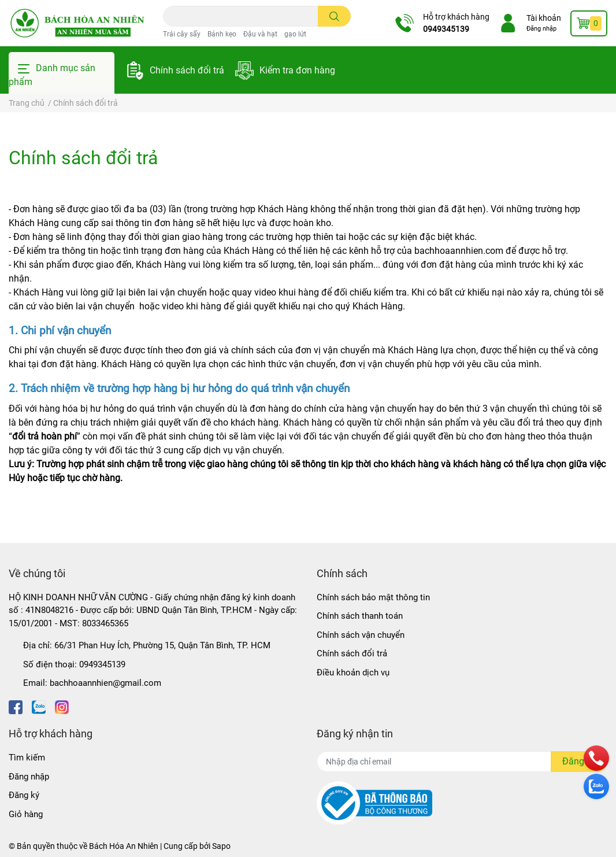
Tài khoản (544, 18)
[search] (334, 16)
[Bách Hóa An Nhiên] (77, 23)
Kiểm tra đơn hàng (297, 70)
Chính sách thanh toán (360, 616)
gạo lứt (295, 34)
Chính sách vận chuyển (361, 635)
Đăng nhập (541, 29)
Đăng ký (24, 795)
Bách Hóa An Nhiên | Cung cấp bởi (151, 846)
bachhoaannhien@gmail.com (105, 683)
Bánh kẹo (222, 34)
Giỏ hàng (26, 814)
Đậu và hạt (260, 34)
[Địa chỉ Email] (462, 762)
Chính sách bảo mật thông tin (373, 597)
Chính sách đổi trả (187, 70)
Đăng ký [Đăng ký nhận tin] (579, 761)
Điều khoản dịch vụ (353, 673)
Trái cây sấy (182, 34)
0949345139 (446, 29)
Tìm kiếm (27, 758)
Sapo (221, 846)
